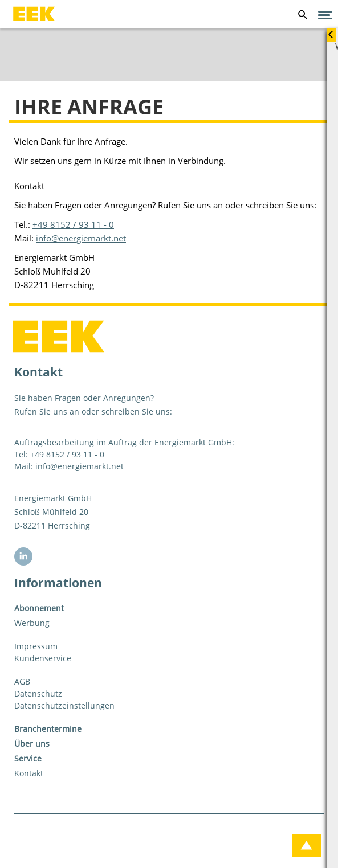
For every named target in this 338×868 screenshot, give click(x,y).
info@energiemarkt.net (81, 238)
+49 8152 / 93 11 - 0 (73, 224)
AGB (22, 681)
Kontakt (29, 773)
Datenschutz (38, 693)
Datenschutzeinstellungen (64, 705)
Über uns (32, 744)
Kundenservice (43, 658)
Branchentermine (48, 729)
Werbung (32, 623)
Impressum (36, 646)
